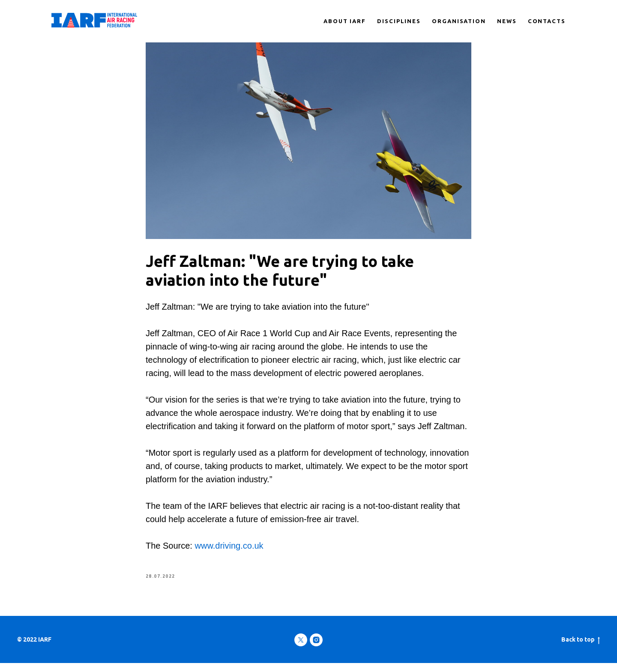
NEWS (507, 21)
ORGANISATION (459, 21)
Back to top (581, 649)
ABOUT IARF (345, 21)
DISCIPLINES (399, 21)
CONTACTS (547, 21)
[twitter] (301, 649)
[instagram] (316, 649)
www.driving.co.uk (229, 550)
